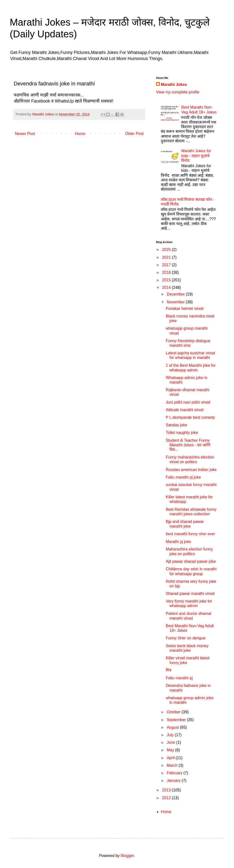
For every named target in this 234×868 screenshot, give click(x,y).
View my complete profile (178, 92)
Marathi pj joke (178, 542)
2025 (167, 250)
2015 (167, 280)
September (177, 720)
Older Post (134, 134)
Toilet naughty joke (182, 433)
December (176, 294)
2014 (167, 288)
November (176, 302)
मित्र (169, 670)
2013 (167, 790)
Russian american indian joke (191, 470)
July (171, 735)
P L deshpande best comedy (190, 417)
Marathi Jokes (174, 85)
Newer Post (25, 134)
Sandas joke (176, 425)
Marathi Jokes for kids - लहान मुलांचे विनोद (196, 156)
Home (80, 134)
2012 (167, 798)
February (175, 773)
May (171, 750)
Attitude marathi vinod (185, 410)
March (173, 765)
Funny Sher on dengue (186, 638)
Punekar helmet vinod (185, 309)
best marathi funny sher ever (190, 534)
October (174, 712)
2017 (167, 265)
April (171, 758)
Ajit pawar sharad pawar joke (191, 561)
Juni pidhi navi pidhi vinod (188, 402)
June (171, 742)
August (173, 727)
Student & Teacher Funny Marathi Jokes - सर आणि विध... (188, 445)
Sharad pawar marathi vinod (190, 594)
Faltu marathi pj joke (183, 477)
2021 (167, 257)
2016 (167, 272)
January (174, 781)
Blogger (127, 856)
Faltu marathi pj (179, 678)
